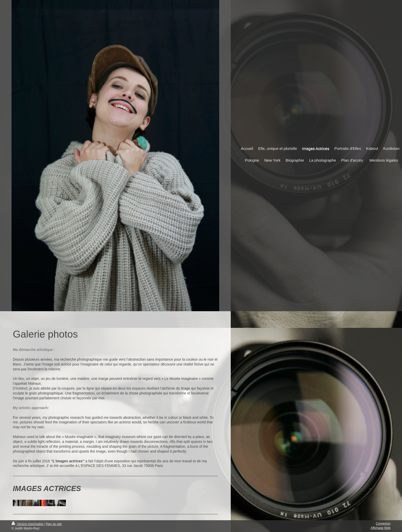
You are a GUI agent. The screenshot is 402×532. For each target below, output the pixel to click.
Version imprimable (28, 524)
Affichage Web (380, 528)
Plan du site (54, 524)
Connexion (383, 524)
